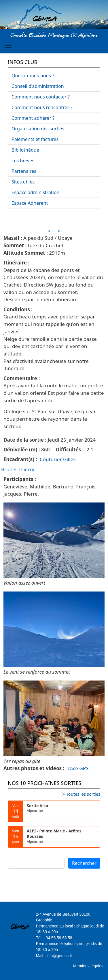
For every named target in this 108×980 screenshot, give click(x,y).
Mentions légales (88, 966)
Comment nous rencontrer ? (42, 107)
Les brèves (23, 161)
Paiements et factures (35, 139)
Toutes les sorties (83, 794)
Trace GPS (77, 768)
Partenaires (24, 171)
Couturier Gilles (58, 459)
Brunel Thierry (18, 469)
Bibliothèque (25, 150)
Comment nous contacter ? (41, 97)
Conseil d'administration (38, 86)
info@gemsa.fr (59, 956)
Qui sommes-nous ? (33, 76)
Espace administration (35, 192)
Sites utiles (23, 182)
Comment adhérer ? (33, 118)
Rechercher (84, 863)
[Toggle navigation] (8, 48)
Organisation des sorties (38, 129)
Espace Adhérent (30, 203)
